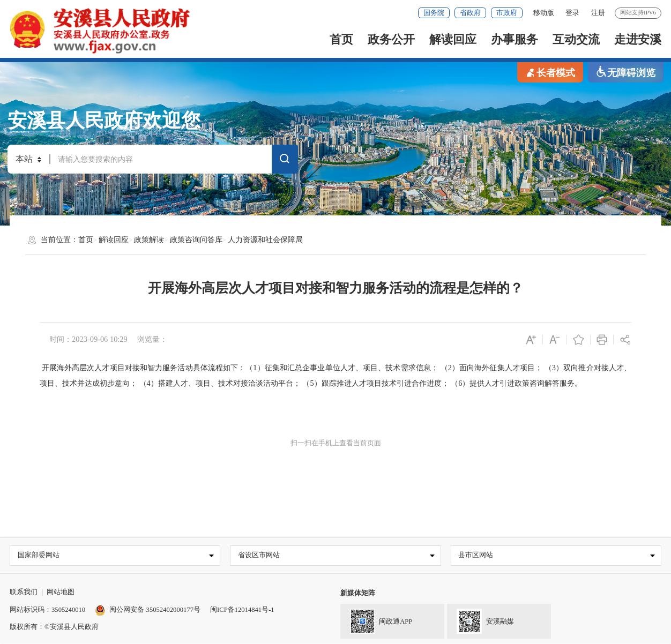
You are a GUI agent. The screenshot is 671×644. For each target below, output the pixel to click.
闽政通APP (376, 620)
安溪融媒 (480, 620)
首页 (341, 40)
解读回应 (453, 40)
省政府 (470, 13)
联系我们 (24, 593)
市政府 (507, 13)
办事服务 (515, 40)
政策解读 (149, 239)
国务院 (434, 13)
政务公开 (391, 40)
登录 (572, 13)
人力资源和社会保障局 (265, 239)
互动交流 (576, 40)
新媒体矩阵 (358, 594)
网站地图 (61, 593)
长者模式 (550, 72)
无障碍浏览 (625, 72)
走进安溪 (638, 40)
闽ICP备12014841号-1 (242, 610)
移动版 (544, 13)
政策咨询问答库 (196, 239)
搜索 (285, 160)
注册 (598, 13)
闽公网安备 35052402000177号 (148, 610)
